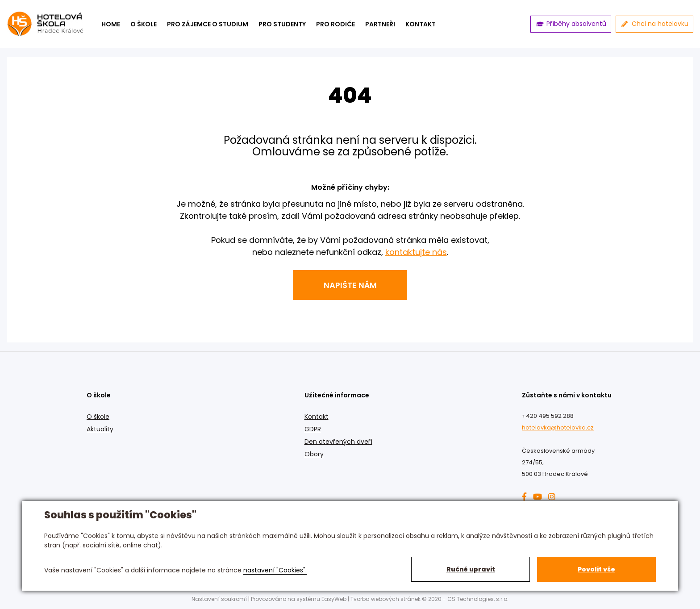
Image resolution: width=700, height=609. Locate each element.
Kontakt (317, 417)
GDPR (313, 429)
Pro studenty (282, 24)
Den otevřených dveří (338, 442)
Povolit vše (596, 569)
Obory (314, 454)
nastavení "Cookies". (275, 570)
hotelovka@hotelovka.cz (558, 428)
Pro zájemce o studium (208, 24)
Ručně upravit (471, 569)
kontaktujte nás (416, 252)
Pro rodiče (335, 24)
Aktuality (100, 429)
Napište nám (350, 285)
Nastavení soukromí (219, 599)
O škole (144, 24)
